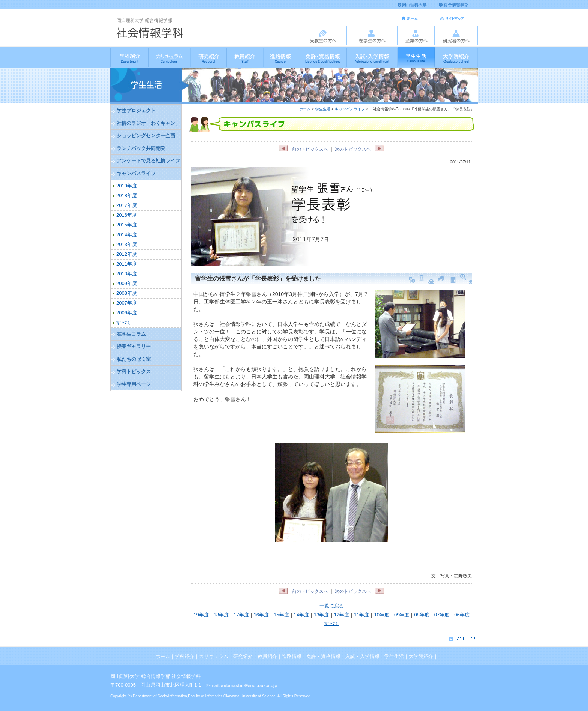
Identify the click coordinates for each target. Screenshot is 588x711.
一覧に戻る (332, 606)
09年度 (402, 615)
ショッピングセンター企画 (146, 136)
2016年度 (127, 215)
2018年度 (127, 196)
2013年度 (127, 244)
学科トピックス (134, 371)
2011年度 (127, 264)
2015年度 (127, 225)
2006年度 (127, 313)
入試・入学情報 (372, 57)
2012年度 (127, 254)
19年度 (201, 615)
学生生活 (416, 57)
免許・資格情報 (323, 57)
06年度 (462, 615)
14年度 (301, 615)
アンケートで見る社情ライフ (148, 161)
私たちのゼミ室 (134, 359)
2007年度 (127, 303)
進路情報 (281, 57)
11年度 (361, 615)
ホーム (305, 109)
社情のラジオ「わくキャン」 (148, 123)
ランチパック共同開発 (141, 148)
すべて (332, 623)
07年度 (442, 615)
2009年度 (127, 283)
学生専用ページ (134, 384)
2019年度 (127, 186)
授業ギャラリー (134, 346)
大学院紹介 (456, 57)
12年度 (342, 615)
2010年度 (127, 274)
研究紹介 (209, 57)
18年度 (221, 615)
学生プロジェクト (136, 110)
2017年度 (127, 205)
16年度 (261, 615)
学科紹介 (130, 57)
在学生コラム (131, 334)
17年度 (241, 615)
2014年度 (127, 235)
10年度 (381, 615)
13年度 (321, 615)
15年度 (281, 615)
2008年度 (127, 293)
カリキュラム (170, 57)
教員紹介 (245, 57)
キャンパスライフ (350, 109)
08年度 (421, 615)
